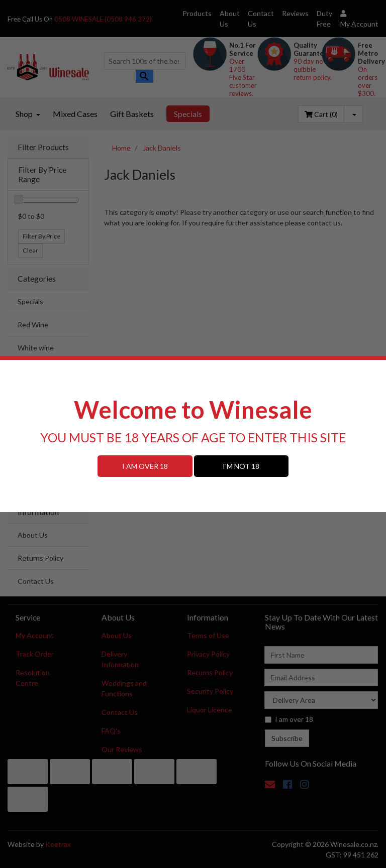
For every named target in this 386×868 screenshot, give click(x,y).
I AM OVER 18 (145, 466)
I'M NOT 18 (241, 466)
